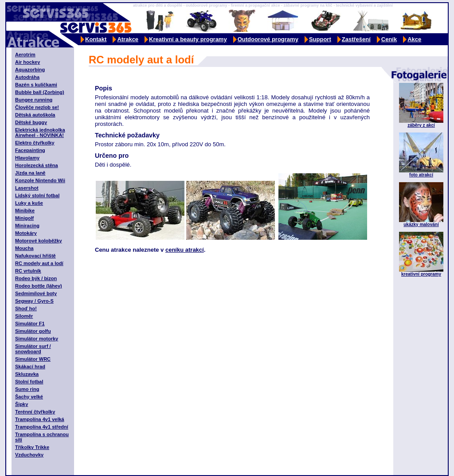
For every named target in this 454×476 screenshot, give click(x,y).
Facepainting (30, 150)
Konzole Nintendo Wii (40, 180)
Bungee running (34, 100)
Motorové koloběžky (39, 241)
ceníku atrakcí (185, 250)
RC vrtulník (28, 271)
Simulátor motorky (37, 339)
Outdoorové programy (268, 39)
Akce (414, 39)
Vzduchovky (29, 455)
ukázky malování (421, 224)
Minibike (25, 211)
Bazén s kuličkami (36, 85)
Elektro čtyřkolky (35, 143)
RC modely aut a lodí (39, 263)
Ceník (389, 39)
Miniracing (27, 226)
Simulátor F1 (30, 324)
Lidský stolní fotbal (37, 195)
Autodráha (27, 77)
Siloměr (24, 316)
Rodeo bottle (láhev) (39, 286)
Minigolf (24, 218)
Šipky (22, 404)
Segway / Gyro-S (34, 301)
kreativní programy (421, 274)
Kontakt (96, 39)
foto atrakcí (421, 175)
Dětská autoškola (35, 115)
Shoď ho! (26, 308)
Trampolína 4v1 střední (42, 427)
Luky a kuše (29, 203)
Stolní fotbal (29, 382)
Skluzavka (27, 374)
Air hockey (27, 62)
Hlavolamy (27, 158)
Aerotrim (25, 55)
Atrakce (128, 39)
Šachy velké (29, 397)
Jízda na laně (30, 173)
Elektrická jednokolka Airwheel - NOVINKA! (40, 133)
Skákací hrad (30, 367)
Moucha (24, 248)
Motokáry (26, 233)
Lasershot (27, 188)
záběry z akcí (421, 125)
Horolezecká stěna (37, 165)
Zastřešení (356, 39)
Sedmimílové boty (36, 293)
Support (320, 39)
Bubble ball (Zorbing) (40, 92)
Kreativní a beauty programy (188, 39)
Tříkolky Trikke (32, 447)
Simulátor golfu (33, 331)
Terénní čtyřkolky (35, 412)
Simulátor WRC (33, 359)
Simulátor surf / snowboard (33, 349)
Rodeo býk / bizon (36, 278)
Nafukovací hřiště (35, 256)
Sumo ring (27, 389)
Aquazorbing (30, 70)
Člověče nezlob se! (37, 107)
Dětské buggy (31, 122)
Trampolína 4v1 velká (40, 419)
